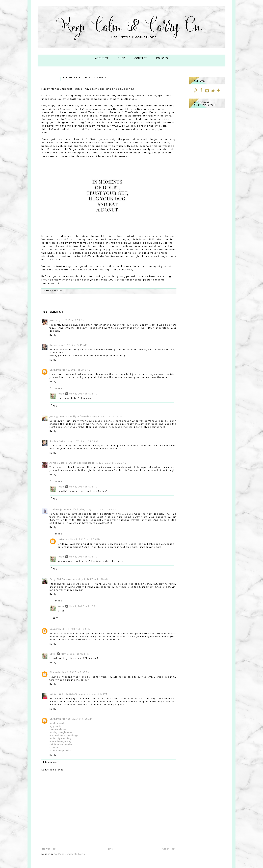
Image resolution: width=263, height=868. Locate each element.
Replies (57, 388)
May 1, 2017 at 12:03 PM (85, 539)
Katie (61, 394)
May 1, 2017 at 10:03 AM (107, 416)
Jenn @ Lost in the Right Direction (70, 416)
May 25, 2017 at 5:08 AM (77, 719)
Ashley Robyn (58, 441)
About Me (102, 58)
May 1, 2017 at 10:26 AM (112, 463)
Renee (54, 345)
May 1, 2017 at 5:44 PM (76, 629)
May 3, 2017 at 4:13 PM (93, 694)
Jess (52, 320)
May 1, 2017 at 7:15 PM (83, 557)
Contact (141, 58)
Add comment (51, 762)
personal (58, 290)
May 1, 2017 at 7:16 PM (83, 394)
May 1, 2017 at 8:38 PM (75, 672)
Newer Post (49, 849)
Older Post (169, 849)
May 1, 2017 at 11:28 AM (93, 579)
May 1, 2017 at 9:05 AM (70, 320)
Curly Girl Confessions (63, 579)
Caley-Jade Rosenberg (63, 694)
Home (109, 849)
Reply (53, 335)
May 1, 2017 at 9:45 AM (73, 345)
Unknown (55, 370)
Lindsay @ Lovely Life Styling (68, 509)
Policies (162, 58)
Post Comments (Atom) (72, 854)
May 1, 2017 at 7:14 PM (75, 654)
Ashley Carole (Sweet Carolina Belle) (72, 463)
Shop (122, 58)
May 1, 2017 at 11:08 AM (102, 509)
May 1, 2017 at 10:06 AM (83, 441)
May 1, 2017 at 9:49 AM (76, 370)
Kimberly (55, 672)
